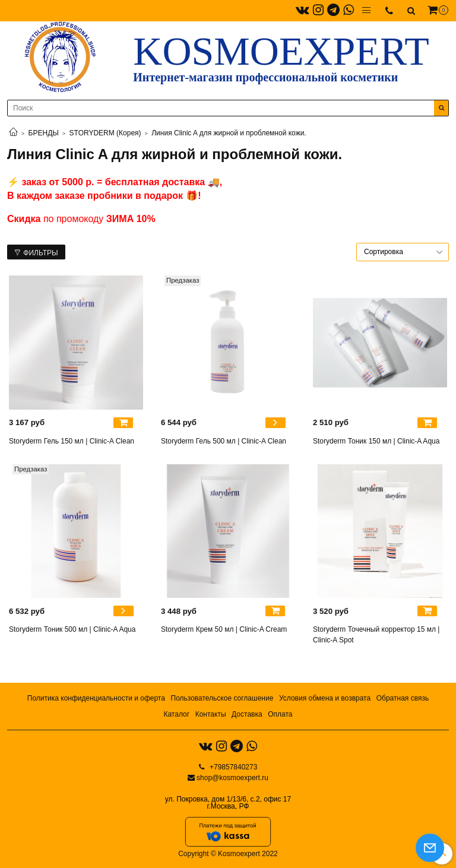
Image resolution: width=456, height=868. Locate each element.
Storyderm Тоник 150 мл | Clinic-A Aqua (376, 441)
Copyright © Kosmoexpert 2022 (228, 854)
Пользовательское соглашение (222, 698)
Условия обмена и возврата (325, 698)
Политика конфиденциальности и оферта (96, 698)
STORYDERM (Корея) (105, 133)
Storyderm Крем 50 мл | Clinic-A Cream (224, 629)
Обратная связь (403, 698)
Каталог (176, 714)
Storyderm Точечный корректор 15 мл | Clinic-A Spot (376, 635)
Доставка (247, 714)
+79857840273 (233, 767)
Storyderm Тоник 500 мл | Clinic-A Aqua (72, 629)
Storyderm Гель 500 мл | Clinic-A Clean (224, 441)
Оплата (280, 714)
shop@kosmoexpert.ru (232, 778)
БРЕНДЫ (44, 133)
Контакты (211, 714)
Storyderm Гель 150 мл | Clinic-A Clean (72, 441)
